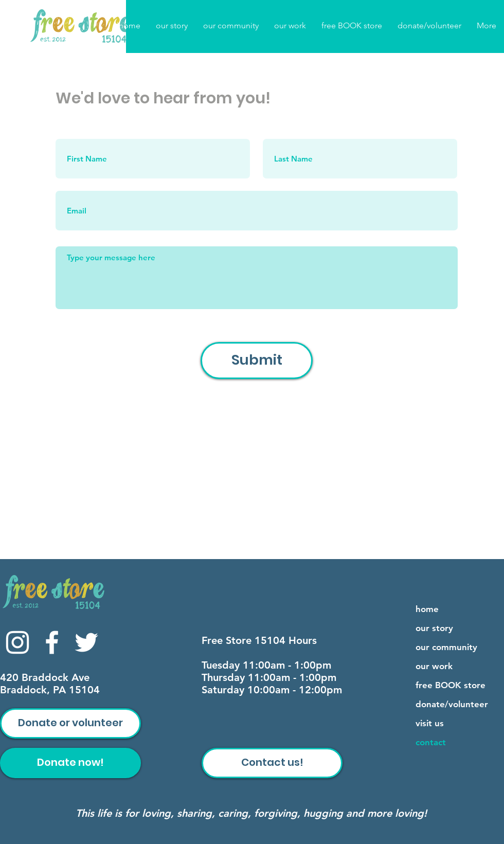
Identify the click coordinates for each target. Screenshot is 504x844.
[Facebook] (52, 642)
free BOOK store (451, 685)
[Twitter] (86, 642)
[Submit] (257, 361)
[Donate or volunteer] (70, 723)
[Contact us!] (272, 763)
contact (431, 742)
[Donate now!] (70, 763)
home (427, 609)
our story (434, 628)
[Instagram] (17, 642)
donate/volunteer (452, 704)
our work (434, 666)
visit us (430, 723)
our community (446, 647)
